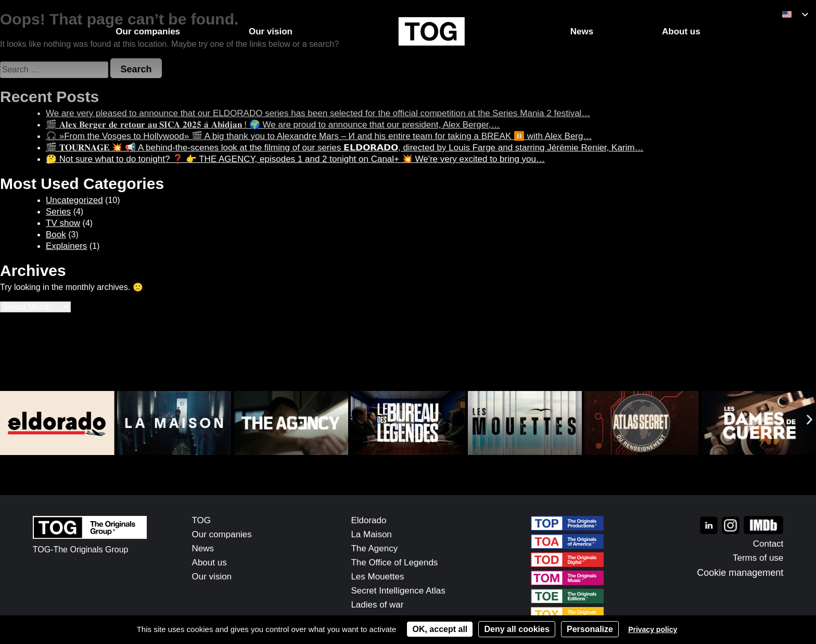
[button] (7, 420)
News (203, 548)
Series (58, 212)
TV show (63, 223)
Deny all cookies (517, 629)
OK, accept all (440, 629)
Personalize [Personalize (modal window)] (590, 629)
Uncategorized (74, 200)
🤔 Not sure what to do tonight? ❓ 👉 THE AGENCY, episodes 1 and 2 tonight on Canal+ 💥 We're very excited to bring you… (295, 159)
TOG (202, 520)
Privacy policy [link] (653, 629)
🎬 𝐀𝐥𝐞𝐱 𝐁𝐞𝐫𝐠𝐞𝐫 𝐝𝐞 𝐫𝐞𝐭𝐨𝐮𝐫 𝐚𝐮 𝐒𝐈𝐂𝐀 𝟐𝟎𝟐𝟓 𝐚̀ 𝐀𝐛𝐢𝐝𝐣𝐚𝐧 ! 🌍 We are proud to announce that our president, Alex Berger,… (273, 125)
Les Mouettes (377, 577)
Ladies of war (377, 605)
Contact (768, 544)
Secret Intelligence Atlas (398, 591)
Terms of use (758, 558)
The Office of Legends (394, 563)
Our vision (212, 577)
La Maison (371, 534)
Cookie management (740, 573)
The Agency (374, 548)
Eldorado (368, 520)
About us (209, 563)
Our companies (222, 534)
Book (56, 235)
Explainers (66, 246)
